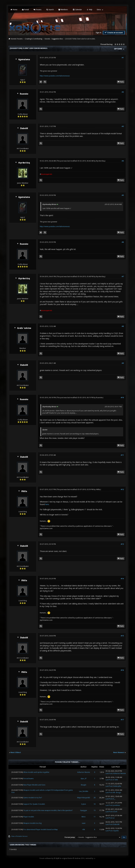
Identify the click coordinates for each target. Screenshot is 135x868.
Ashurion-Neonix (84, 772)
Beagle (84, 785)
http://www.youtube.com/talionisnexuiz (55, 76)
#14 (122, 579)
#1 (123, 58)
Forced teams (28, 779)
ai (114, 818)
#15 (122, 636)
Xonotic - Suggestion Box (54, 39)
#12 (122, 490)
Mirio (84, 817)
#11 (122, 455)
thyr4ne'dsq (24, 163)
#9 (123, 363)
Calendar (77, 10)
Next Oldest (16, 752)
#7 (123, 277)
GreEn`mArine (24, 328)
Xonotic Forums (17, 39)
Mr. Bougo (117, 792)
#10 (122, 398)
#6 (123, 242)
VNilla (24, 491)
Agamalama (24, 60)
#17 (122, 720)
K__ (114, 799)
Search (50, 10)
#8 (123, 326)
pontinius (117, 805)
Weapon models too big (32, 823)
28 (95, 798)
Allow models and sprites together (36, 772)
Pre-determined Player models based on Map (41, 829)
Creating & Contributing (33, 39)
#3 (123, 126)
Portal (25, 10)
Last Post (109, 773)
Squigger (84, 810)
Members (63, 10)
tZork (115, 812)
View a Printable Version (19, 836)
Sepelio (116, 831)
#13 (122, 544)
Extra (99, 10)
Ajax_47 (84, 779)
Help (89, 10)
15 (95, 810)
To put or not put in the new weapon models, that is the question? (48, 810)
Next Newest (119, 752)
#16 (122, 670)
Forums (37, 10)
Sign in (98, 33)
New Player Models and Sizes (34, 785)
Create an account (114, 33)
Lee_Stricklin (84, 791)
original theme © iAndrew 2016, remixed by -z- (79, 858)
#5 (123, 195)
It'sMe (116, 780)
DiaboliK (24, 128)
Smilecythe (117, 786)
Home (14, 10)
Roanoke (24, 94)
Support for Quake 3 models (34, 804)
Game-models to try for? (33, 798)
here (47, 504)
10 (95, 804)
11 (95, 817)
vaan (84, 823)
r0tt (84, 829)
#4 (123, 161)
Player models (29, 817)
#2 (123, 92)
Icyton (84, 804)
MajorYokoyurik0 (84, 798)
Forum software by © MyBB (50, 858)
